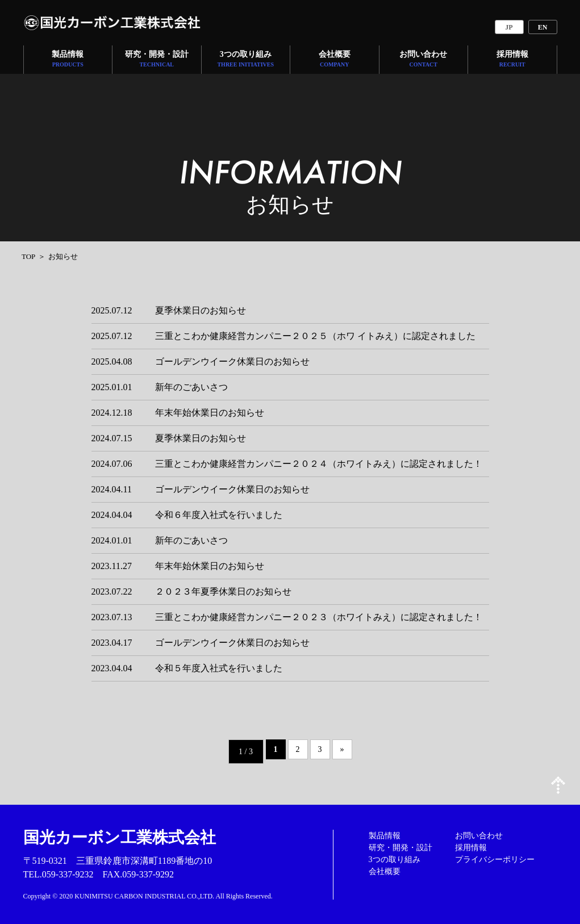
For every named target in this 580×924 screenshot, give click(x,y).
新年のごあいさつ (191, 387)
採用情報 (512, 60)
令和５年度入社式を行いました (219, 668)
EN (543, 27)
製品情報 (68, 60)
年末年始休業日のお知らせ (210, 413)
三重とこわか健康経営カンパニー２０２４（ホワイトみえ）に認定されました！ (319, 464)
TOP (28, 256)
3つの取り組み (245, 60)
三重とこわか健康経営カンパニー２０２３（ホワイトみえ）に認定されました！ (319, 617)
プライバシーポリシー (495, 860)
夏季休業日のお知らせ (201, 310)
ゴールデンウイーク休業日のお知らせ (232, 361)
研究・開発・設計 (157, 60)
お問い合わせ (423, 60)
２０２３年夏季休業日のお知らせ (223, 591)
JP (509, 27)
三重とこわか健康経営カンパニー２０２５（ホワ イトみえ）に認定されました (315, 336)
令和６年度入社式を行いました (219, 515)
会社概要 (335, 60)
